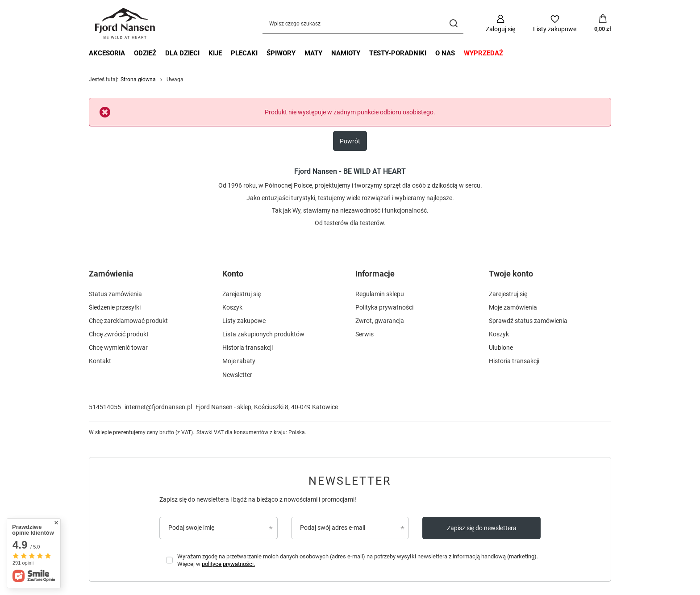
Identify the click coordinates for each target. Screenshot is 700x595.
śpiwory (281, 53)
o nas (445, 53)
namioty (346, 53)
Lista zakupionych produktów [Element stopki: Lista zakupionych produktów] (263, 334)
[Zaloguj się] (500, 23)
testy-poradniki (398, 53)
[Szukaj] (453, 23)
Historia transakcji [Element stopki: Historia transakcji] (248, 348)
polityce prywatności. (228, 564)
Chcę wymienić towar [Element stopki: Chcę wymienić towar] (118, 348)
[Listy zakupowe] (555, 23)
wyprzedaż (483, 53)
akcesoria (107, 53)
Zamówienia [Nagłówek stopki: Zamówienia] (111, 274)
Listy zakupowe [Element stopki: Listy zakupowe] (244, 321)
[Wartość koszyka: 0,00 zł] (603, 24)
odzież (145, 53)
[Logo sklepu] (126, 24)
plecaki (244, 53)
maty (313, 53)
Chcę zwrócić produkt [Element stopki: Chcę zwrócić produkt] (119, 334)
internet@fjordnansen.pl (158, 407)
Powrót (350, 141)
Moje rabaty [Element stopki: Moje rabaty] (239, 361)
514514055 (105, 407)
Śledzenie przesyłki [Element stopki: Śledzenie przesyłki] (115, 307)
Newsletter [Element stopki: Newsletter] (237, 375)
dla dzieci (182, 53)
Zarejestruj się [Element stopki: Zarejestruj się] (242, 294)
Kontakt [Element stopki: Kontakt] (100, 361)
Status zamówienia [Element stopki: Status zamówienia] (115, 294)
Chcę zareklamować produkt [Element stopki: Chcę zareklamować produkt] (128, 321)
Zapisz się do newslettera (482, 528)
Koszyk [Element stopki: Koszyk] (232, 307)
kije (215, 53)
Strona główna (138, 80)
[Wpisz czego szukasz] (363, 23)
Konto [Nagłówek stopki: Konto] (233, 274)
